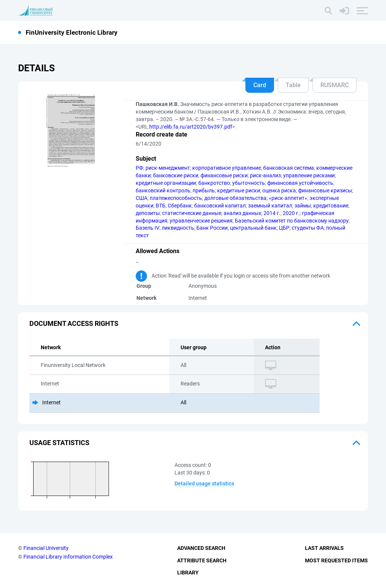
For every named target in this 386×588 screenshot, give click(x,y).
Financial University (46, 548)
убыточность (249, 183)
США (142, 198)
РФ (139, 168)
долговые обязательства (235, 198)
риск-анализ (265, 175)
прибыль (204, 190)
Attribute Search (202, 560)
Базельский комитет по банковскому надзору (292, 221)
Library (188, 573)
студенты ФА (308, 228)
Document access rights (74, 323)
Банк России (212, 228)
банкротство (214, 183)
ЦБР (284, 228)
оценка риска (279, 190)
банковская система (289, 168)
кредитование (331, 206)
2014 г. (272, 213)
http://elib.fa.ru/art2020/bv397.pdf (191, 127)
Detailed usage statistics (204, 484)
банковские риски (176, 175)
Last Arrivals (324, 548)
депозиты (148, 213)
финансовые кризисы (325, 190)
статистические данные (192, 213)
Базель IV (148, 228)
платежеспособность (176, 198)
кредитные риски (239, 190)
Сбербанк (180, 206)
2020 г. (291, 213)
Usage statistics (59, 443)
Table (293, 85)
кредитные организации (166, 183)
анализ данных (242, 213)
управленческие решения (201, 221)
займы (303, 206)
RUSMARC (335, 85)
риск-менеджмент (168, 168)
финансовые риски (224, 175)
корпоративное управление (227, 168)
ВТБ (161, 206)
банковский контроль (163, 190)
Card (260, 85)
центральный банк (253, 228)
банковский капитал (220, 206)
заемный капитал (270, 206)
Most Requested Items (336, 560)
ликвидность (178, 228)
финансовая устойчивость (300, 183)
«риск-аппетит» (288, 198)
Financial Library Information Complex (68, 557)
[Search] (328, 11)
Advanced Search (201, 548)
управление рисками (309, 175)
